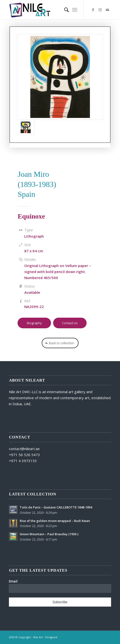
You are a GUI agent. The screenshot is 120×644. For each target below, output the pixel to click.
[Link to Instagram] (100, 10)
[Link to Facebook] (93, 10)
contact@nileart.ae (24, 449)
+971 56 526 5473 (24, 455)
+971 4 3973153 (23, 461)
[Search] (64, 10)
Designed (51, 637)
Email (13, 581)
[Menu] (75, 10)
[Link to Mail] (107, 10)
